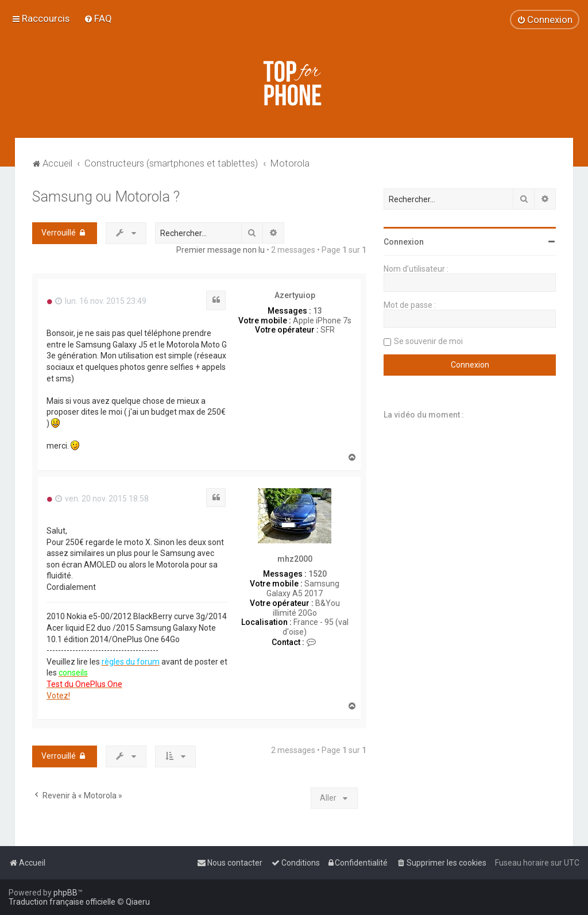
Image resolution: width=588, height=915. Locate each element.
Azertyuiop (295, 295)
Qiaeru (138, 902)
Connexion (404, 242)
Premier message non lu (220, 250)
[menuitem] (98, 18)
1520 (318, 574)
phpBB (65, 893)
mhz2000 (295, 559)
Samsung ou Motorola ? (106, 197)
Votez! (58, 696)
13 (318, 311)
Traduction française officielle (62, 902)
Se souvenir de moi (428, 341)
